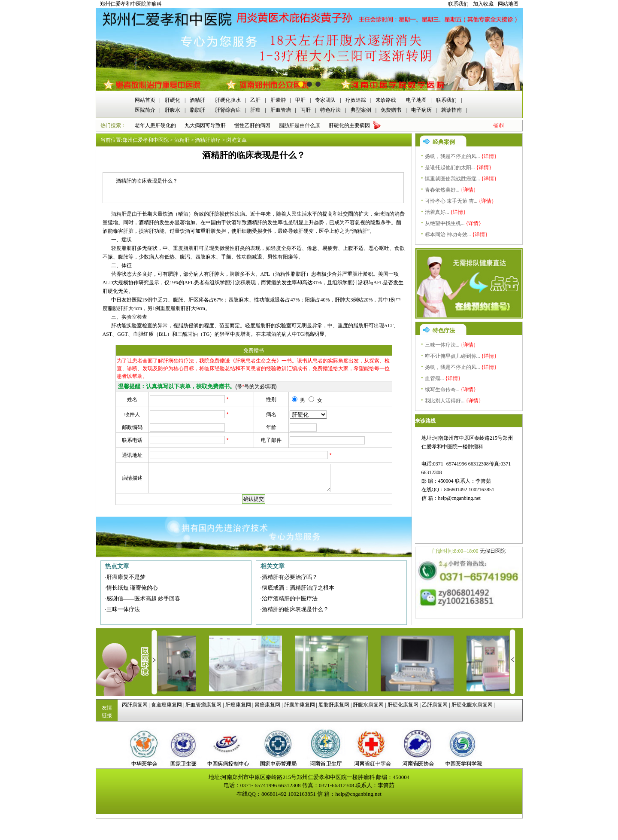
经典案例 (444, 142)
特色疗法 (330, 110)
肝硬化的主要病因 (349, 125)
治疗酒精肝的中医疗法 (290, 598)
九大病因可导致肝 (205, 125)
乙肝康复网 (435, 705)
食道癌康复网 (167, 705)
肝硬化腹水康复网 (472, 705)
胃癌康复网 (267, 705)
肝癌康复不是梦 (126, 577)
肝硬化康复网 (403, 705)
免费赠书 (391, 110)
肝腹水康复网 (368, 705)
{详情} (489, 156)
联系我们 (458, 4)
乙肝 (255, 100)
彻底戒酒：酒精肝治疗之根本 (298, 588)
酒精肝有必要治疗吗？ (290, 577)
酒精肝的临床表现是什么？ (295, 609)
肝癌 (255, 110)
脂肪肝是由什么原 (300, 125)
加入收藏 (483, 4)
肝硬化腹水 (228, 100)
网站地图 (508, 4)
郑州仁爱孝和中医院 (145, 140)
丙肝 (306, 110)
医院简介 (145, 110)
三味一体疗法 (123, 609)
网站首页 (145, 100)
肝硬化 (173, 100)
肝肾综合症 (228, 110)
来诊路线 (386, 100)
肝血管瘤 (281, 110)
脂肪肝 (197, 110)
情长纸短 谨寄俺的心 (132, 588)
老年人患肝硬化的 (155, 125)
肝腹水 (173, 110)
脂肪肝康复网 (334, 705)
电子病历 (421, 110)
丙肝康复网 (135, 705)
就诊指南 (451, 110)
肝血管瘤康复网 (203, 705)
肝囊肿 (278, 100)
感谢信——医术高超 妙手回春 (143, 598)
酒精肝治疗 (208, 140)
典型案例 (361, 110)
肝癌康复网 (238, 705)
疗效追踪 (356, 100)
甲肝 (300, 100)
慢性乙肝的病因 (252, 125)
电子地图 (416, 100)
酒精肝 (197, 100)
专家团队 (325, 100)
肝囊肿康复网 (300, 705)
